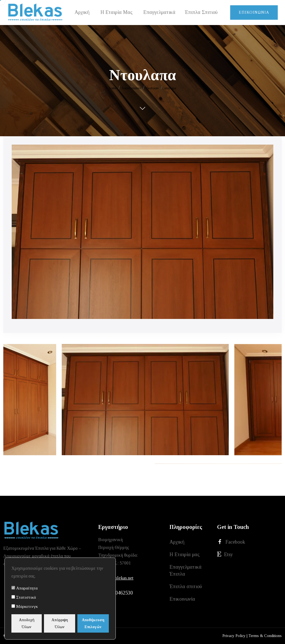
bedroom (153, 88)
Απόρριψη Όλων (61, 623)
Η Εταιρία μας (185, 554)
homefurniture (132, 88)
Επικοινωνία (254, 12)
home (113, 88)
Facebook (231, 542)
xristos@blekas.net (116, 578)
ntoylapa (170, 88)
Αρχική (177, 542)
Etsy (225, 554)
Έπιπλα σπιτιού (186, 586)
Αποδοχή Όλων (27, 623)
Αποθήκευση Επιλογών (95, 623)
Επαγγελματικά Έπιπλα (186, 570)
